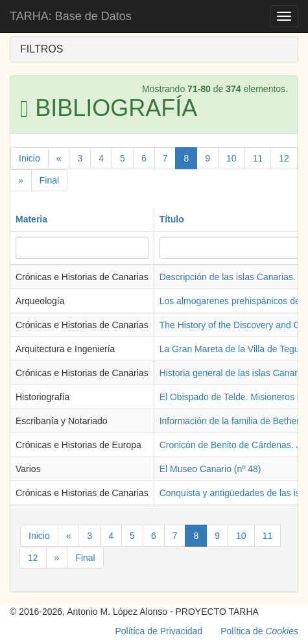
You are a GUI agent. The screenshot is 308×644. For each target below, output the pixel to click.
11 (258, 158)
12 (284, 158)
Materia (31, 219)
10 (231, 158)
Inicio (30, 158)
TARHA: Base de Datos (71, 16)
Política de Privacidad (159, 631)
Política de (259, 631)
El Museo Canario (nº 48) (210, 469)
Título (172, 219)
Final (49, 180)
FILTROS (41, 49)
